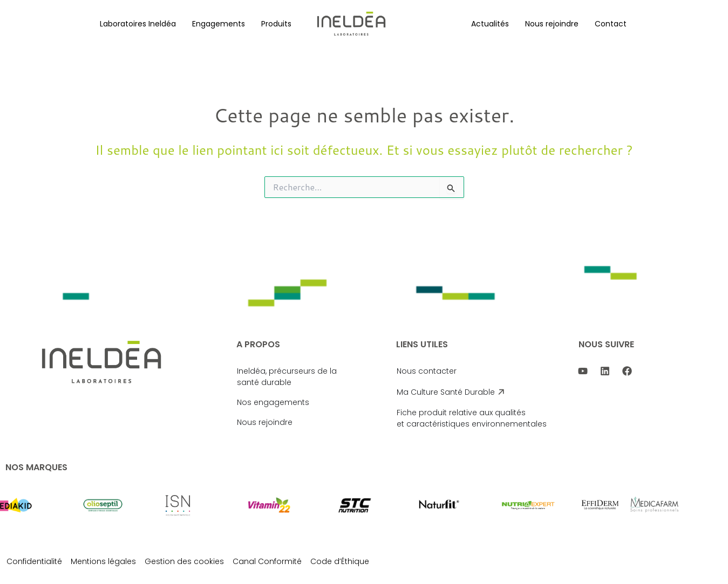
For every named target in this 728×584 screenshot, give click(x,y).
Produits (276, 24)
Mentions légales (103, 561)
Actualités (490, 24)
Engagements (219, 24)
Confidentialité (34, 561)
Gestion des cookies (184, 561)
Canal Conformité (267, 561)
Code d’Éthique (340, 561)
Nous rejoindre (552, 24)
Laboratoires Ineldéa (138, 24)
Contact (611, 24)
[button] (138, 24)
